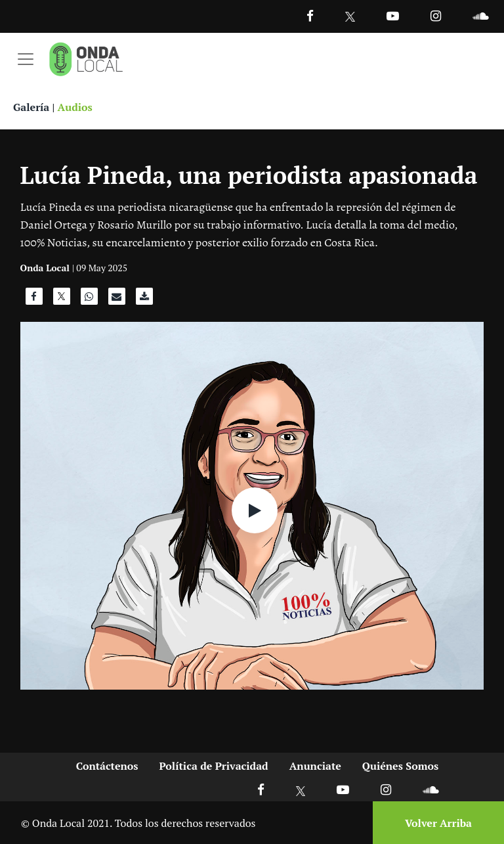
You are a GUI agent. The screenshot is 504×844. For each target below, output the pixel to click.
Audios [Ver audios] (75, 107)
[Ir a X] (301, 789)
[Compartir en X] (62, 300)
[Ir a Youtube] (393, 15)
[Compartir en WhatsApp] (89, 300)
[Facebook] (310, 15)
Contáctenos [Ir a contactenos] (107, 766)
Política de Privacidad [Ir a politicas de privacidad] (214, 766)
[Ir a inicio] (86, 59)
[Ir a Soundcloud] (430, 789)
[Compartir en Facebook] (34, 300)
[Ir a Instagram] (436, 15)
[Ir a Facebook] (261, 789)
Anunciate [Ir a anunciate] (315, 766)
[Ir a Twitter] (350, 17)
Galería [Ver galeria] (31, 107)
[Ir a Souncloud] (480, 15)
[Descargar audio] (144, 300)
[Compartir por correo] (117, 300)
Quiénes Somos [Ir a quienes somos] (400, 766)
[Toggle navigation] (26, 59)
